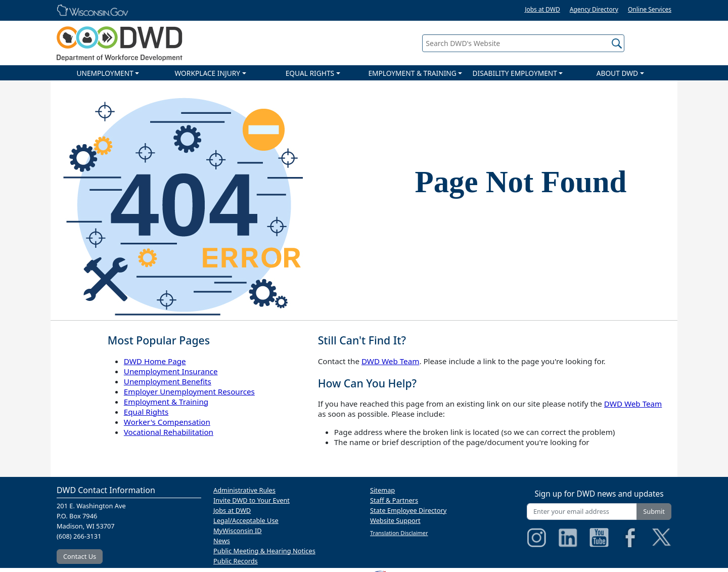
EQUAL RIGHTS (310, 73)
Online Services (650, 9)
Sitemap (382, 490)
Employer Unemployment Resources (189, 391)
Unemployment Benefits (168, 381)
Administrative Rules (244, 490)
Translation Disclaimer (399, 533)
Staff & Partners (394, 500)
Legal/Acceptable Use (246, 520)
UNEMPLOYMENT (105, 73)
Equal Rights (146, 412)
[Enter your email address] (582, 512)
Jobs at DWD (542, 9)
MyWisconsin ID (238, 531)
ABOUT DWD (617, 73)
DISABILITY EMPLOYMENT (515, 73)
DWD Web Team (390, 361)
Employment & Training (166, 402)
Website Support (395, 520)
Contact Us (80, 556)
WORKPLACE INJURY (207, 73)
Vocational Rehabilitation (169, 432)
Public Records (236, 561)
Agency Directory (594, 9)
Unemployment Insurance (171, 371)
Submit (654, 511)
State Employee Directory (408, 510)
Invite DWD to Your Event (252, 500)
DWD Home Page (155, 361)
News (222, 541)
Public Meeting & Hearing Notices (264, 551)
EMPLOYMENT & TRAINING (412, 73)
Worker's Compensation (167, 422)
